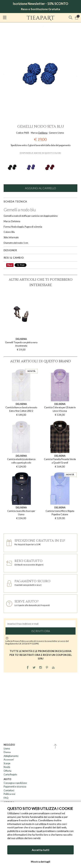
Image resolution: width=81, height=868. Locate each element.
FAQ (6, 798)
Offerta (7, 771)
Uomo (7, 749)
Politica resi (9, 794)
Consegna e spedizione (15, 783)
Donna (7, 752)
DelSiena (43, 133)
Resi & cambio (14, 258)
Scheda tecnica (15, 202)
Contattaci (9, 790)
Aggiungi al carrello (40, 188)
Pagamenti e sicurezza (15, 787)
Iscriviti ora (41, 631)
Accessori (9, 760)
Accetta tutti (40, 850)
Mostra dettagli (40, 862)
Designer (10, 250)
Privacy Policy (19, 641)
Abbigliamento (11, 756)
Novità (7, 767)
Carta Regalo (10, 774)
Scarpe (7, 763)
